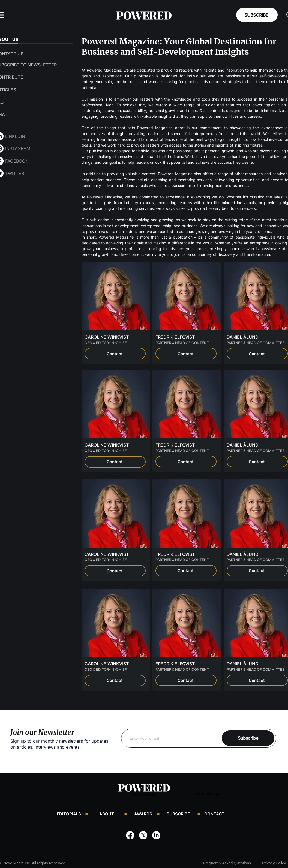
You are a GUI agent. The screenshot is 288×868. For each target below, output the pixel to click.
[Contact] (115, 354)
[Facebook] (130, 835)
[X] (143, 835)
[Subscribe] (248, 738)
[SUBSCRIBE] (257, 15)
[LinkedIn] (156, 835)
